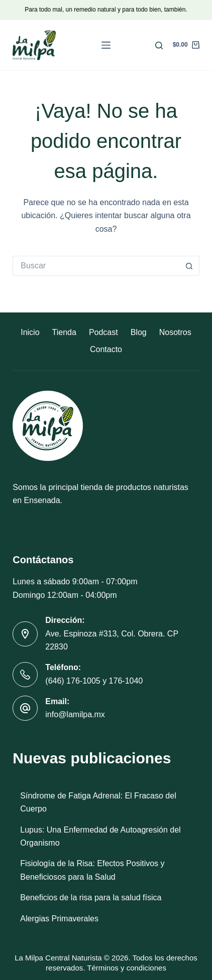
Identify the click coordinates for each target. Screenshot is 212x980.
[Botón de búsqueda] (189, 266)
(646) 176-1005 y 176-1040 (94, 681)
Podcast (103, 332)
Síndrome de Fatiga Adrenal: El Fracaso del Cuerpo (98, 802)
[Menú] (106, 45)
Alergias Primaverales (59, 919)
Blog (139, 332)
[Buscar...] (96, 266)
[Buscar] (159, 45)
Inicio (30, 332)
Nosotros (175, 332)
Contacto (106, 349)
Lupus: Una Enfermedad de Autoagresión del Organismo (100, 836)
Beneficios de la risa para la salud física (91, 897)
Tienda (64, 332)
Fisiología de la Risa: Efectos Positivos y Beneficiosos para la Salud (92, 870)
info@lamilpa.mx (75, 714)
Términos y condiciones (127, 968)
